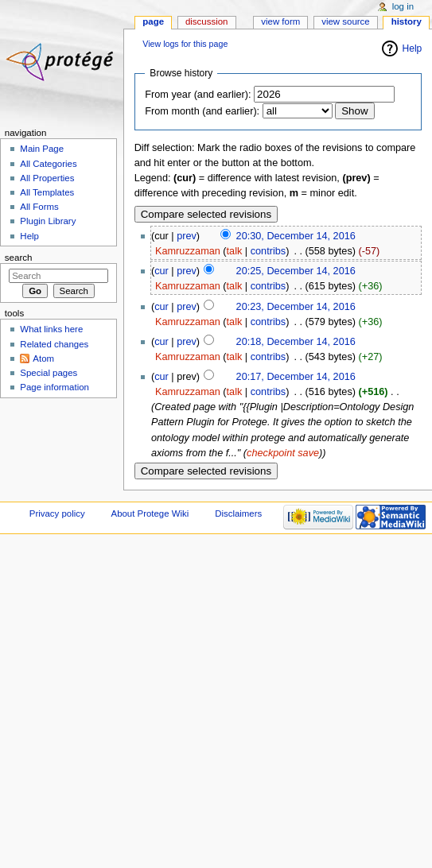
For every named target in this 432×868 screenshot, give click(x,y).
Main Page (42, 149)
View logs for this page (185, 44)
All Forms (39, 207)
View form (280, 21)
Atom (43, 358)
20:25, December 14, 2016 (296, 271)
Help (413, 48)
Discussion (206, 21)
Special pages (49, 373)
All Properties (47, 178)
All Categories (48, 164)
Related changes (54, 344)
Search (19, 258)
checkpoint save (283, 453)
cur (162, 271)
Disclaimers (238, 513)
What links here (51, 329)
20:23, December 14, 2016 (296, 307)
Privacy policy (57, 513)
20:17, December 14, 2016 (296, 377)
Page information (54, 387)
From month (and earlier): (202, 111)
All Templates (47, 192)
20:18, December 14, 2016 (296, 342)
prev (187, 236)
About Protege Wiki (150, 513)
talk (235, 251)
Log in (403, 6)
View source (345, 21)
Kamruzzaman (188, 251)
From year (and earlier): (198, 95)
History (407, 21)
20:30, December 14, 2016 (296, 236)
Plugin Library (48, 221)
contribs (268, 251)
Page (153, 21)
